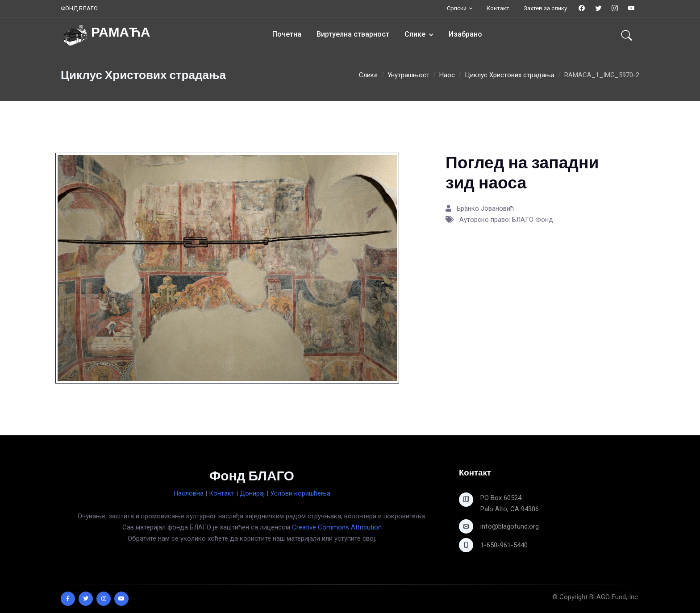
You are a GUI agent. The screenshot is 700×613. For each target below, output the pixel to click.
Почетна (287, 34)
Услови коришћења (300, 493)
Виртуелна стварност (353, 34)
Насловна (189, 493)
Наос (447, 75)
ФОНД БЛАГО (79, 8)
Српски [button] (457, 8)
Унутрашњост (408, 75)
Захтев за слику (545, 8)
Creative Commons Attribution (337, 527)
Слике (415, 34)
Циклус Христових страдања (510, 75)
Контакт (498, 8)
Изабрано (465, 34)
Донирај (252, 493)
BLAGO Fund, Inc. (614, 597)
